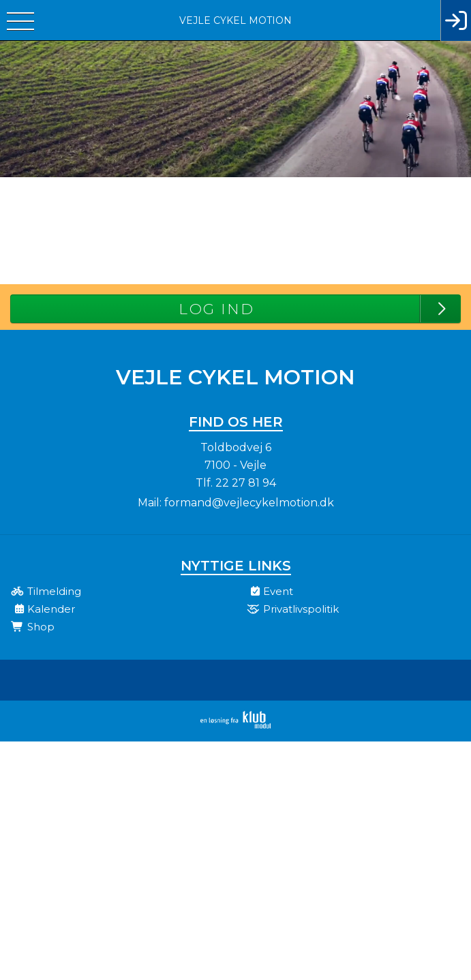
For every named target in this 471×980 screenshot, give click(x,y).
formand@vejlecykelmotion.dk (249, 503)
